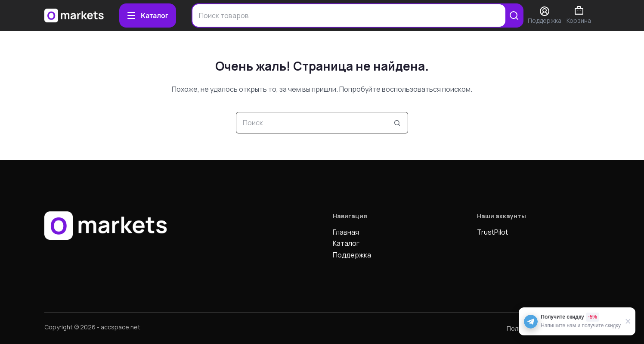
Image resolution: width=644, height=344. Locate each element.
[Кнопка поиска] (397, 123)
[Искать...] (311, 123)
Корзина (579, 15)
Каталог (346, 243)
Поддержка (352, 255)
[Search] (514, 15)
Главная (346, 232)
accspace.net (121, 327)
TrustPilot (492, 232)
